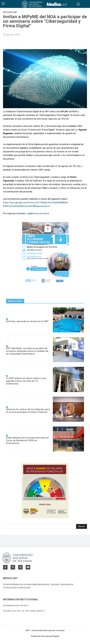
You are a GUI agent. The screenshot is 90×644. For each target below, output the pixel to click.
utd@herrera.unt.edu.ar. (38, 213)
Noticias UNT (10, 12)
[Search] (82, 526)
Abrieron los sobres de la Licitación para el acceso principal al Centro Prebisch (28, 411)
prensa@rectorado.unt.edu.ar (16, 605)
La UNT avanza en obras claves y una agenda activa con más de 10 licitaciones (26, 381)
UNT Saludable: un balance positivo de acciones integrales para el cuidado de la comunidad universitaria (27, 351)
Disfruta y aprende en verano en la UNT (27, 321)
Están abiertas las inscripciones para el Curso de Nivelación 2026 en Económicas (27, 440)
